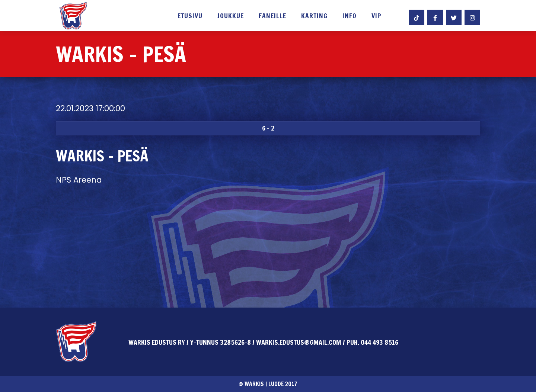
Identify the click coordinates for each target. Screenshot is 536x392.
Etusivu (190, 16)
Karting (314, 16)
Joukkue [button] (231, 16)
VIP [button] (377, 16)
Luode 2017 (283, 384)
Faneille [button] (272, 16)
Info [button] (350, 16)
